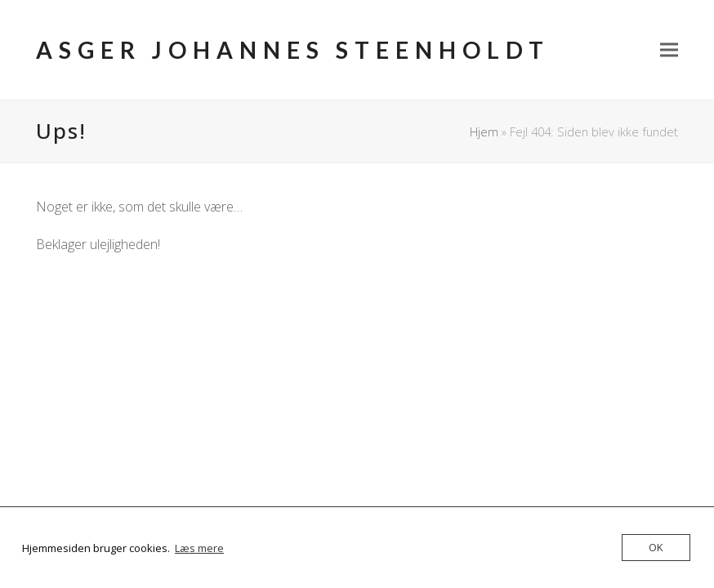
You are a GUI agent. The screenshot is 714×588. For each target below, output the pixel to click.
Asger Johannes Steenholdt (293, 50)
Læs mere (199, 548)
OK (656, 547)
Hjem (484, 131)
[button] (669, 50)
